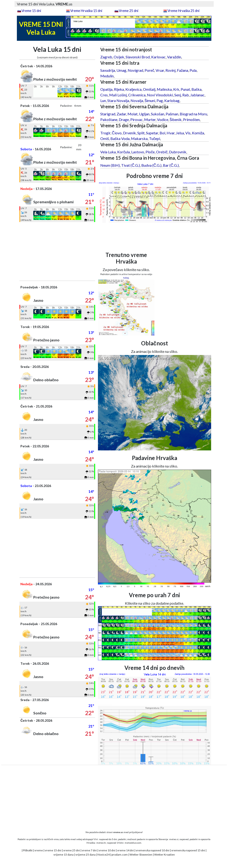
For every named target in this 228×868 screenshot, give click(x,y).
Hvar (171, 133)
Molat (133, 114)
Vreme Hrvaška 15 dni (86, 11)
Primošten (191, 119)
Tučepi (155, 138)
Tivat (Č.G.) (131, 165)
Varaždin (174, 57)
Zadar (121, 114)
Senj (178, 95)
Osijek (119, 57)
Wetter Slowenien (141, 855)
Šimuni (150, 100)
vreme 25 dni (72, 850)
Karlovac (158, 57)
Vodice (163, 119)
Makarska (139, 138)
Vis (188, 133)
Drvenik (129, 133)
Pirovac (136, 119)
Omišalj (149, 89)
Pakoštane (109, 119)
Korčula (123, 152)
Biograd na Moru (193, 114)
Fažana (183, 70)
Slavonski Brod (138, 57)
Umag (121, 70)
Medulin (107, 76)
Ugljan (144, 114)
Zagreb (106, 57)
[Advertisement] (57, 251)
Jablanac (197, 95)
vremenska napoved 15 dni (188, 850)
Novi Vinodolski (160, 95)
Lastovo (138, 152)
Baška (196, 89)
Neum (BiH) (110, 165)
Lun (103, 100)
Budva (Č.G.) (151, 165)
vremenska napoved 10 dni (153, 850)
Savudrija (108, 70)
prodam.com (120, 855)
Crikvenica (137, 95)
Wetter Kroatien (164, 855)
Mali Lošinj (118, 95)
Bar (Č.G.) (171, 165)
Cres (104, 95)
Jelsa (180, 133)
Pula (193, 70)
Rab (186, 95)
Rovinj (170, 70)
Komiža (198, 133)
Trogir (105, 133)
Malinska (164, 89)
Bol (162, 133)
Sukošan (158, 114)
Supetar (152, 133)
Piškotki (28, 850)
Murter (150, 119)
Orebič (162, 152)
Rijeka (119, 89)
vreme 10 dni (107, 850)
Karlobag (172, 100)
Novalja (137, 100)
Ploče (150, 152)
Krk (176, 89)
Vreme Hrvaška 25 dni (183, 11)
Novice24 (104, 855)
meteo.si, (174, 839)
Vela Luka (108, 152)
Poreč (149, 70)
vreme (39, 850)
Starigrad (108, 114)
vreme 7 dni (89, 850)
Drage (124, 119)
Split (141, 133)
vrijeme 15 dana (64, 855)
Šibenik (176, 119)
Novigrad (135, 70)
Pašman (172, 114)
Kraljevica (133, 89)
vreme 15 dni (53, 850)
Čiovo (117, 133)
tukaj (126, 278)
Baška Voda (120, 138)
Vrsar (160, 70)
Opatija (106, 89)
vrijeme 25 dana (86, 855)
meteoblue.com (133, 843)
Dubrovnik (178, 152)
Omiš (105, 138)
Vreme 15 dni (31, 11)
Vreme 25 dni (129, 11)
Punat (185, 89)
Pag (160, 100)
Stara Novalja (118, 100)
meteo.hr (101, 843)
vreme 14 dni (125, 850)
